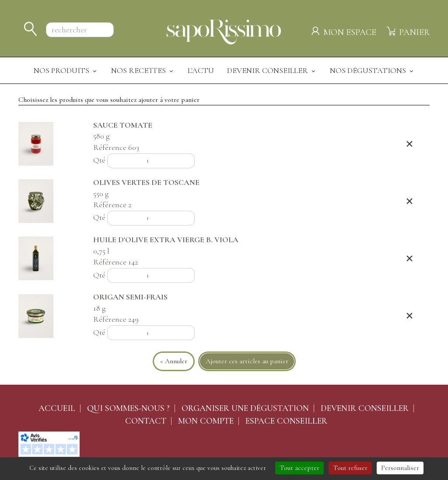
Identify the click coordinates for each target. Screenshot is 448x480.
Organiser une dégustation (245, 408)
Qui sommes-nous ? (128, 408)
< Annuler (174, 361)
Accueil (57, 408)
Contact (146, 421)
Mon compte (206, 421)
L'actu (201, 70)
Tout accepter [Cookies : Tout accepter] (299, 468)
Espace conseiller (286, 421)
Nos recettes (143, 70)
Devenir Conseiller (272, 70)
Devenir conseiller (365, 408)
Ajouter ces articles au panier (247, 361)
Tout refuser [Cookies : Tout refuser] (350, 468)
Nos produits (66, 70)
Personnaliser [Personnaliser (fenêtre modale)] (400, 468)
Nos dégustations (372, 70)
